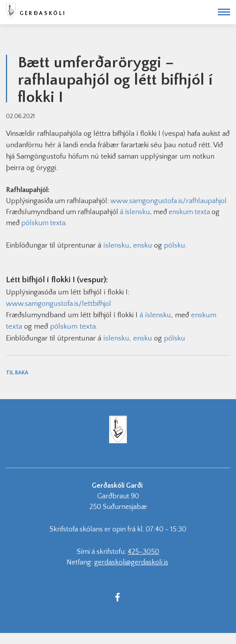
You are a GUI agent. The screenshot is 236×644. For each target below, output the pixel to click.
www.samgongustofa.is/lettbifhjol (59, 304)
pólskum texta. (44, 223)
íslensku (116, 245)
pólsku (175, 338)
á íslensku (135, 212)
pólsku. (175, 245)
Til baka (17, 373)
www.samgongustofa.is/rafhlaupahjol (168, 201)
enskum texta (189, 212)
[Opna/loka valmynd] (224, 12)
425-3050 (143, 552)
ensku (143, 245)
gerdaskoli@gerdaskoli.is (131, 563)
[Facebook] (118, 597)
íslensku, (117, 338)
